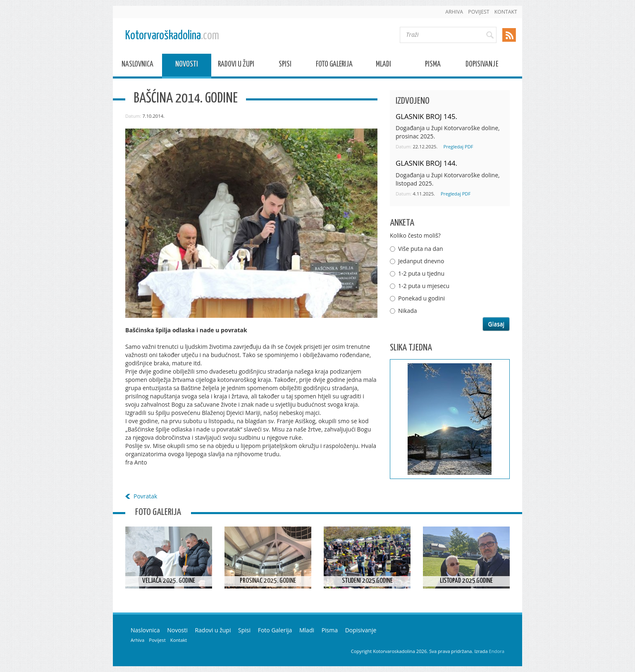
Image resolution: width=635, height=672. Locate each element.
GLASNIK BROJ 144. (426, 163)
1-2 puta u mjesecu (424, 286)
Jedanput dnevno (421, 261)
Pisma (433, 66)
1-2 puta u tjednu (421, 273)
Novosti (187, 66)
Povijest (479, 12)
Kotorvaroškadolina (172, 36)
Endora (497, 651)
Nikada (408, 311)
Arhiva (454, 12)
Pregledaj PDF (458, 147)
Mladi (383, 66)
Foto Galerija (334, 66)
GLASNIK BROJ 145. (426, 116)
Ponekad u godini (421, 298)
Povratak (145, 496)
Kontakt (506, 12)
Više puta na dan (421, 249)
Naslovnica (137, 66)
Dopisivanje (482, 66)
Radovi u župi (236, 66)
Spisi (285, 66)
